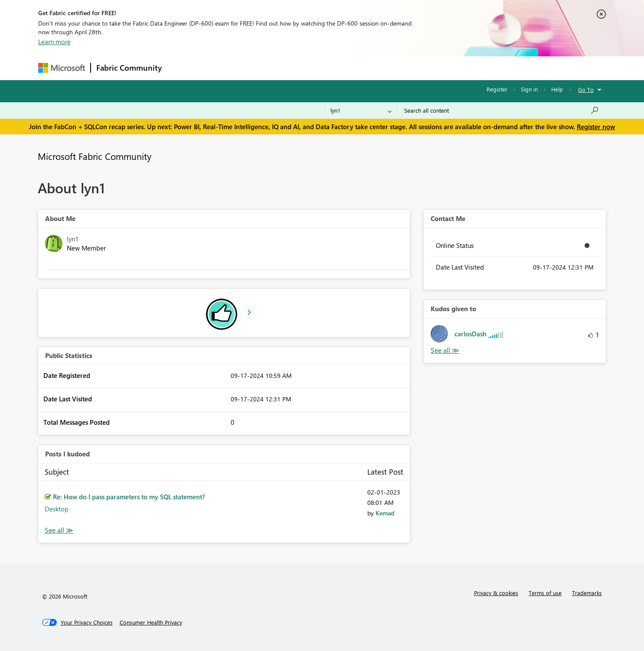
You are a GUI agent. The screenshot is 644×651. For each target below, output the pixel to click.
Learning (366, 68)
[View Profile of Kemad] (385, 513)
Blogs (333, 68)
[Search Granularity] (361, 111)
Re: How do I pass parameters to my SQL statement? (129, 497)
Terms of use (545, 593)
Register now (596, 127)
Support (403, 68)
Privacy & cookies (496, 593)
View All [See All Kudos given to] (445, 350)
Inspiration (220, 68)
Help (557, 89)
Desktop (57, 509)
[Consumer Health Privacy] (151, 622)
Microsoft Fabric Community (95, 156)
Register (497, 89)
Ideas (255, 68)
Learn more (54, 42)
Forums (181, 68)
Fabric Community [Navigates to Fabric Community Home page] (129, 68)
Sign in (529, 89)
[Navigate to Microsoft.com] (62, 68)
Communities (294, 68)
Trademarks (587, 593)
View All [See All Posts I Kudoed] (59, 530)
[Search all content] (502, 111)
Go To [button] (586, 90)
